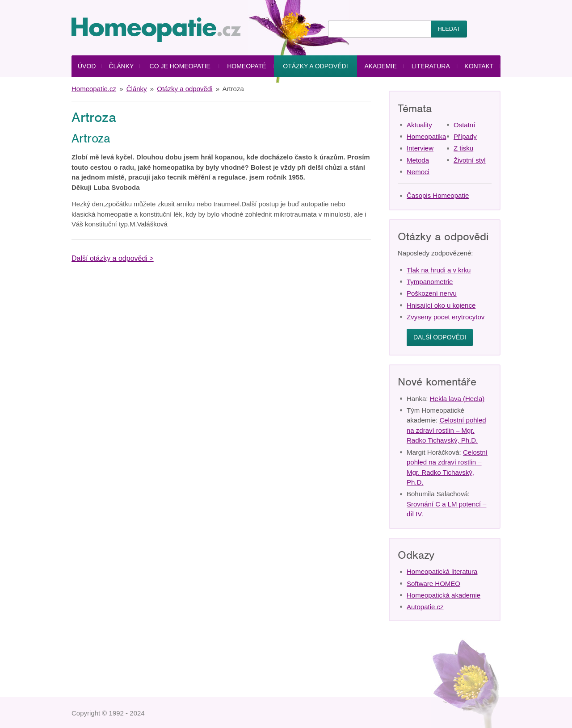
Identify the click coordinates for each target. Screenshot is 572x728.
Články (121, 66)
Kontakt (479, 66)
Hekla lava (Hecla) (457, 399)
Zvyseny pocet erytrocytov (446, 317)
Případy (465, 136)
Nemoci (418, 172)
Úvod (87, 66)
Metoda (418, 160)
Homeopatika (426, 136)
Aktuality (419, 125)
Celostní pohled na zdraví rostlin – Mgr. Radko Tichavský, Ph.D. (446, 430)
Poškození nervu (432, 293)
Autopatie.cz (425, 607)
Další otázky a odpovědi (109, 258)
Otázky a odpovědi (315, 66)
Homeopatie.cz (94, 89)
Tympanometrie (430, 282)
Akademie (380, 66)
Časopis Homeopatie (438, 195)
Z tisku (463, 148)
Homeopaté (246, 66)
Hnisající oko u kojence (441, 305)
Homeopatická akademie (444, 595)
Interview (420, 148)
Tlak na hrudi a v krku (439, 270)
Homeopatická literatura (442, 571)
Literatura (431, 66)
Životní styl (470, 160)
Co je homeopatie (180, 66)
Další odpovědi (440, 337)
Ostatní (464, 125)
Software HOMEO (433, 584)
